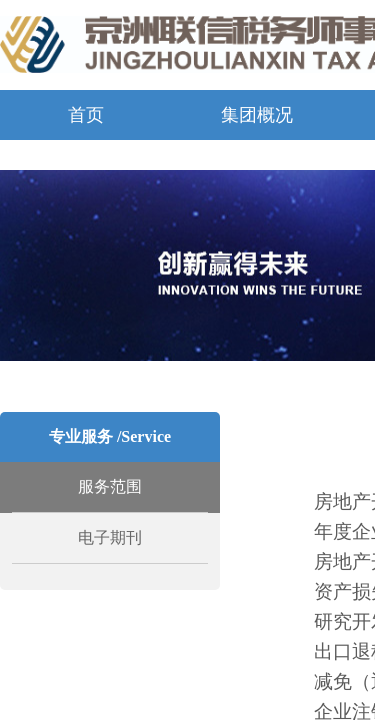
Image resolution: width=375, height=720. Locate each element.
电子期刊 (110, 537)
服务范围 (110, 486)
